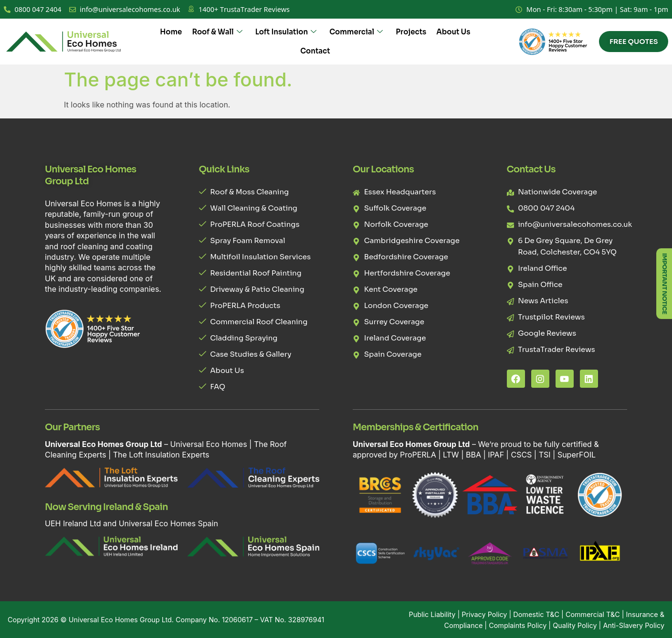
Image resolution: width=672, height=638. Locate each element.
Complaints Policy (518, 625)
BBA (473, 455)
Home (171, 32)
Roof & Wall (217, 32)
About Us (452, 32)
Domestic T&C (536, 614)
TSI (546, 455)
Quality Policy (575, 625)
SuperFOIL (577, 455)
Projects (410, 32)
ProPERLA (418, 455)
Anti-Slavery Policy (634, 625)
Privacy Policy (484, 614)
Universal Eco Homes (208, 444)
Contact (315, 51)
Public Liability (432, 614)
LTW (451, 455)
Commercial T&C (593, 614)
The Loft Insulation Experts (161, 455)
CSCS (521, 455)
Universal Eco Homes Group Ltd (120, 620)
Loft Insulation (285, 32)
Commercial (355, 32)
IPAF (496, 455)
